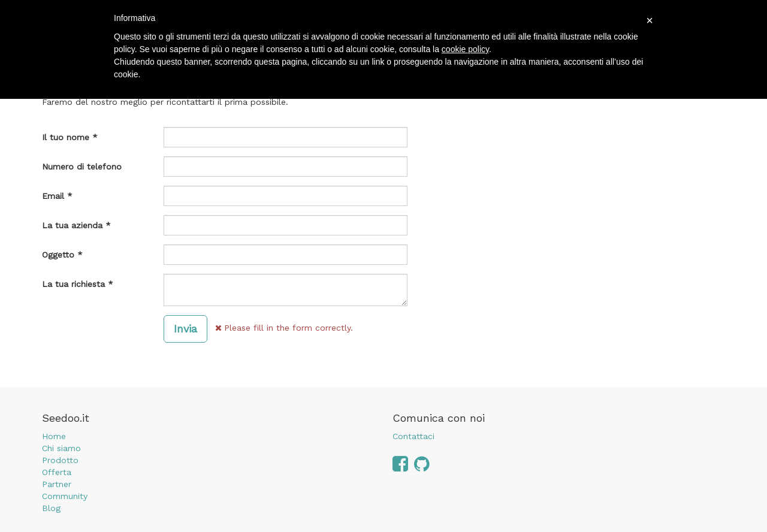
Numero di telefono (82, 167)
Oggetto (58, 255)
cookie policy (465, 49)
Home (54, 436)
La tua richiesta (73, 284)
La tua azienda (72, 225)
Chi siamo (61, 448)
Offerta (57, 472)
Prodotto (60, 460)
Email (53, 196)
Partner (57, 484)
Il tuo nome (66, 137)
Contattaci (413, 436)
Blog (51, 508)
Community (65, 496)
